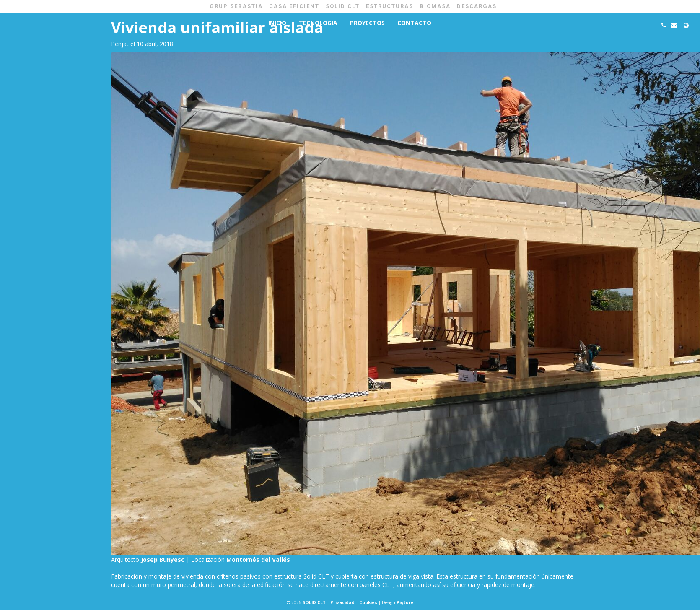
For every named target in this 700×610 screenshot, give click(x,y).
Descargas (477, 6)
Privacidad (342, 602)
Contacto (414, 23)
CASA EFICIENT (294, 6)
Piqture (405, 602)
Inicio (277, 23)
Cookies (368, 602)
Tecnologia (318, 23)
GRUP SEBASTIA (236, 6)
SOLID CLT (343, 6)
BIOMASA (435, 6)
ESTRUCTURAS (390, 6)
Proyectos (367, 23)
